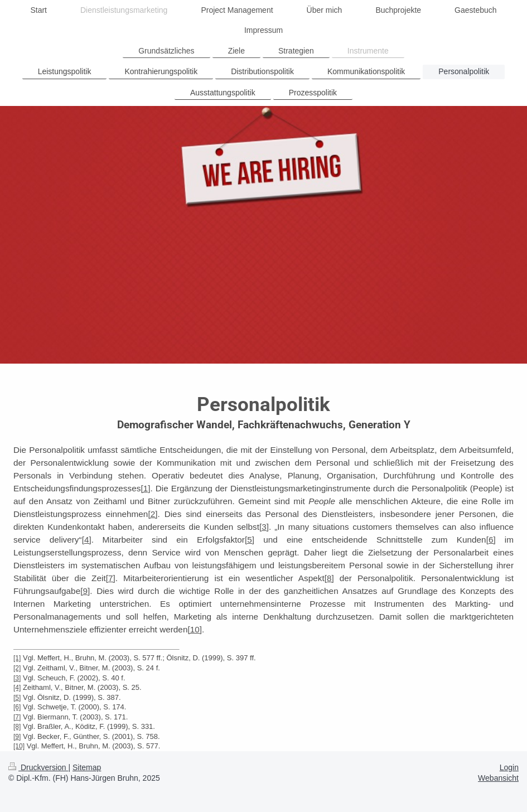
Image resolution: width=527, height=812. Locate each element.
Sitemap (87, 767)
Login (509, 767)
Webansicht (498, 778)
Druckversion (38, 767)
